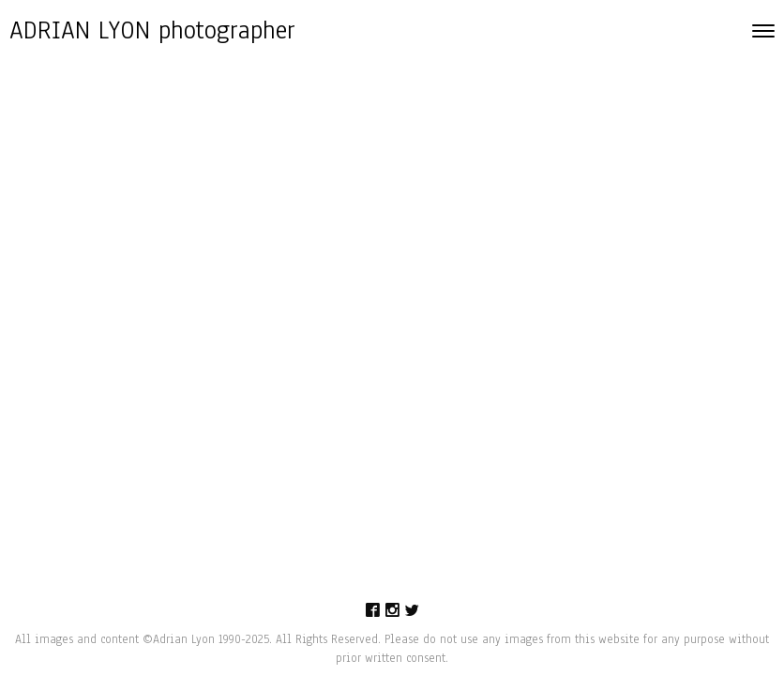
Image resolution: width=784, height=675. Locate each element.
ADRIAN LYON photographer (152, 30)
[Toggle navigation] (763, 31)
